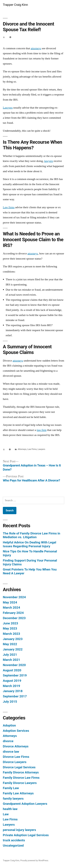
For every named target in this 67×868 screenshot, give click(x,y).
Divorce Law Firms (16, 757)
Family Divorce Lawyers (20, 783)
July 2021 (10, 655)
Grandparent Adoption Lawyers (25, 804)
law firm (42, 430)
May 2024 (10, 602)
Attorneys (22, 449)
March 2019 (11, 686)
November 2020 (14, 665)
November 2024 (14, 597)
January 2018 (13, 691)
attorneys (36, 48)
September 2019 (15, 675)
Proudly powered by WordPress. (34, 860)
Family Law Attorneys (18, 793)
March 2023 (11, 634)
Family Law (11, 788)
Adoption (9, 725)
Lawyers (8, 108)
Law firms (9, 207)
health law (10, 809)
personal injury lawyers (19, 830)
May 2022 (10, 644)
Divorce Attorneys (16, 746)
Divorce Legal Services (19, 767)
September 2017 (15, 696)
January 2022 (13, 649)
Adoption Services (16, 731)
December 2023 (14, 618)
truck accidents (14, 840)
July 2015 (10, 702)
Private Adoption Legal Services (26, 835)
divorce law (11, 752)
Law (6, 814)
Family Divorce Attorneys (21, 772)
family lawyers (13, 799)
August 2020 (12, 670)
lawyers (49, 161)
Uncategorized (13, 845)
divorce (8, 741)
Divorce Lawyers (15, 762)
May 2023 (10, 628)
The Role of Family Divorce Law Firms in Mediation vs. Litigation (31, 535)
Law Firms (32, 449)
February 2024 (13, 613)
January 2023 (13, 639)
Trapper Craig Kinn (15, 5)
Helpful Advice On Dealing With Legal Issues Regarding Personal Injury (29, 544)
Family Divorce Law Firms (21, 778)
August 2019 (12, 681)
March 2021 (11, 660)
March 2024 (11, 608)
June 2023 (10, 623)
